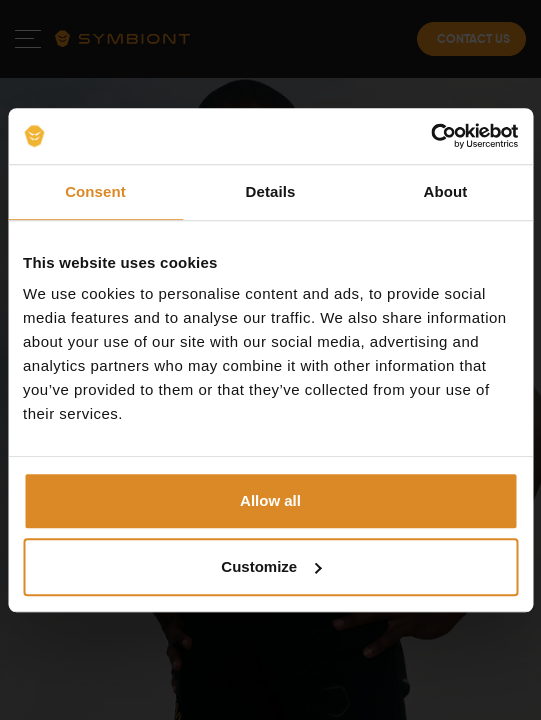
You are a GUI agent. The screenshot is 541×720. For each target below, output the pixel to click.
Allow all (270, 500)
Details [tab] (271, 191)
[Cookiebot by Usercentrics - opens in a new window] (430, 136)
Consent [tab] (95, 191)
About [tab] (446, 191)
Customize (271, 566)
